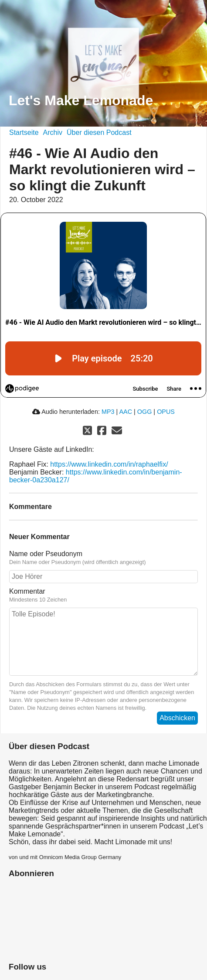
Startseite (24, 132)
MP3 (108, 412)
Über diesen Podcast (99, 132)
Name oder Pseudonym (103, 558)
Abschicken (177, 718)
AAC (126, 412)
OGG (145, 412)
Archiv (53, 132)
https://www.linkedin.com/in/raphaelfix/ (109, 464)
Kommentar (103, 595)
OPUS (166, 412)
